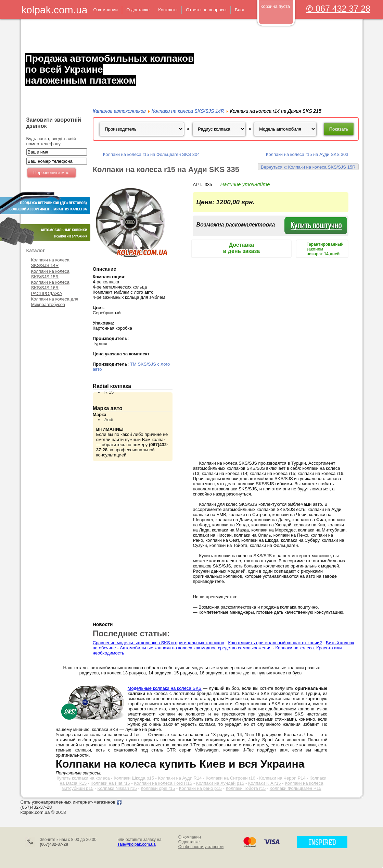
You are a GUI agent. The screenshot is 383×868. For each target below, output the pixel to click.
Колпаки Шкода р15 (134, 778)
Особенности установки (201, 847)
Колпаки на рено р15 (200, 788)
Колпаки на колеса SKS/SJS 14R (50, 263)
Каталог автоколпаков (119, 111)
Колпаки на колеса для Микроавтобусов (55, 302)
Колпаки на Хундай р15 (220, 783)
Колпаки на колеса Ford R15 (163, 783)
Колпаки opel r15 (158, 788)
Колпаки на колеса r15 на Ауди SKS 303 (307, 154)
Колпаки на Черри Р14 (282, 778)
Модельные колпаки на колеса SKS (165, 688)
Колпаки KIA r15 (265, 783)
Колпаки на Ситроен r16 (231, 778)
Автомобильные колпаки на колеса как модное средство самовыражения (196, 648)
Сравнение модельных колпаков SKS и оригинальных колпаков (158, 643)
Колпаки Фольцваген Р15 (296, 788)
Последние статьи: (131, 633)
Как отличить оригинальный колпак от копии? (275, 643)
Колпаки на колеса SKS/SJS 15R (50, 274)
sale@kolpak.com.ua (137, 844)
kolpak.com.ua (54, 10)
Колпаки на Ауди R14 (180, 778)
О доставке (189, 842)
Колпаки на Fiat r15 (110, 783)
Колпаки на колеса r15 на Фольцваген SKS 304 (151, 154)
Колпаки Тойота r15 (246, 788)
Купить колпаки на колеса (83, 778)
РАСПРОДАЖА (47, 294)
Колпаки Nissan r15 (117, 788)
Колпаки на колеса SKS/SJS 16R (50, 285)
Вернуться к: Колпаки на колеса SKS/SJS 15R (308, 167)
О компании (190, 837)
